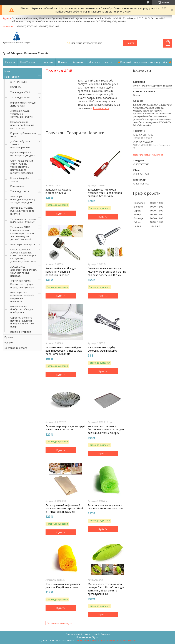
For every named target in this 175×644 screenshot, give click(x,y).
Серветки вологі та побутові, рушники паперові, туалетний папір (22, 322)
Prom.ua (105, 634)
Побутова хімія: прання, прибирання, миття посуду (22, 125)
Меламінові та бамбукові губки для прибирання (22, 309)
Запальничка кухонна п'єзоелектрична (58, 191)
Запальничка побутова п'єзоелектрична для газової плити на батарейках (105, 193)
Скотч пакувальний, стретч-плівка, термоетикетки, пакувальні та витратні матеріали (22, 167)
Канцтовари (17, 186)
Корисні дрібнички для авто (23, 135)
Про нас (63, 62)
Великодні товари (21, 332)
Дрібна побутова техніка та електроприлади (20, 144)
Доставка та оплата (101, 62)
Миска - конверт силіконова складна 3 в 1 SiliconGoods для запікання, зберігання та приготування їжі (106, 589)
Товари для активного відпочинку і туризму (23, 220)
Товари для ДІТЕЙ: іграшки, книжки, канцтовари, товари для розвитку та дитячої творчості (22, 233)
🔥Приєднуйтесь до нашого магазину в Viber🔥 (144, 62)
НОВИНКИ (16, 87)
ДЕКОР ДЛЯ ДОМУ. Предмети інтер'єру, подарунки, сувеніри (22, 284)
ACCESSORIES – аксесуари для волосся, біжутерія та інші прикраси (23, 271)
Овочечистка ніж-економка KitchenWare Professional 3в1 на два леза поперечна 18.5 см (107, 272)
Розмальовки (101, 108)
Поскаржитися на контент (91, 641)
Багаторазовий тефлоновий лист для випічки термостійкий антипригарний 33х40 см (64, 509)
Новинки (48, 62)
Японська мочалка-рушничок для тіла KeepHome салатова (106, 507)
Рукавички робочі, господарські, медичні (23, 154)
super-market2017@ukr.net (148, 155)
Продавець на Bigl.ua (87, 637)
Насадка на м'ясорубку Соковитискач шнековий (103, 349)
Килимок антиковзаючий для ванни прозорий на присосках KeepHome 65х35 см (64, 351)
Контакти (78, 62)
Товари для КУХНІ (20, 92)
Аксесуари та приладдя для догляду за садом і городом (23, 199)
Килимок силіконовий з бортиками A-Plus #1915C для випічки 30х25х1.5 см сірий (106, 430)
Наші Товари (28, 62)
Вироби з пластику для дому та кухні (23, 104)
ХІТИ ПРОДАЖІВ (19, 82)
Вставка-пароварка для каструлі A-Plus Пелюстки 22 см (65, 428)
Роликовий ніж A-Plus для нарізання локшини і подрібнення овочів (61, 272)
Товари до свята (20, 191)
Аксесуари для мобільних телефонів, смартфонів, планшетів (23, 297)
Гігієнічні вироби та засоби (21, 180)
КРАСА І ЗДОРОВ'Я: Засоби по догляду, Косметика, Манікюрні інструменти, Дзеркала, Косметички (23, 256)
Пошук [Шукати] (130, 43)
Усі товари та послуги (60, 623)
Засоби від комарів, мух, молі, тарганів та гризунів (22, 211)
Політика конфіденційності (121, 641)
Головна (10, 62)
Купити (61, 213)
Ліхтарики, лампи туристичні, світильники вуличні (22, 114)
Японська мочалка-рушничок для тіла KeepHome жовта (63, 586)
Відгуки (9, 342)
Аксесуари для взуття (23, 244)
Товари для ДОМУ (20, 97)
